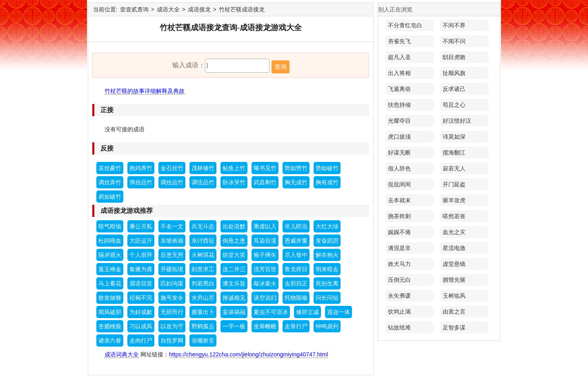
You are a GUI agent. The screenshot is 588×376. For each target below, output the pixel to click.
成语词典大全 (122, 354)
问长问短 (327, 298)
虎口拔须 (399, 137)
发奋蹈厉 (327, 241)
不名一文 (172, 226)
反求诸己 (454, 89)
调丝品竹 (172, 182)
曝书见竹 (265, 168)
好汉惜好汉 (457, 121)
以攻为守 (172, 326)
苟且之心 (454, 105)
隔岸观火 (110, 255)
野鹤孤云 (203, 326)
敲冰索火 (265, 283)
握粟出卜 (203, 312)
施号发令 (172, 298)
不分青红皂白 (405, 25)
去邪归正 (296, 283)
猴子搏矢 (265, 255)
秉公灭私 (141, 226)
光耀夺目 (399, 121)
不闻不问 (454, 41)
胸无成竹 (296, 182)
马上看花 (110, 283)
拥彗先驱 (454, 280)
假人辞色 (399, 168)
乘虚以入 (265, 226)
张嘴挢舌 (203, 341)
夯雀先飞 (399, 41)
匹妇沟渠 (172, 283)
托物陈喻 (296, 298)
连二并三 (234, 269)
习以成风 (141, 326)
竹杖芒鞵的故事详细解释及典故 (145, 91)
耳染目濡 (265, 241)
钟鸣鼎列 (327, 326)
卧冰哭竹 (234, 182)
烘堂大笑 (234, 255)
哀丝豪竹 (110, 168)
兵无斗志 (203, 226)
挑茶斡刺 (399, 216)
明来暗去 (327, 269)
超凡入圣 (399, 57)
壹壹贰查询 (134, 9)
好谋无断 (399, 153)
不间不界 (454, 25)
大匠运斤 (141, 241)
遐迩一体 (339, 312)
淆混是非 (399, 248)
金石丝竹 (172, 168)
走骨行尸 (296, 326)
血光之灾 (454, 232)
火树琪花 (203, 255)
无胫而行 (172, 312)
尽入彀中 (296, 255)
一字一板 (234, 326)
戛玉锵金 (110, 269)
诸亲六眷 (110, 341)
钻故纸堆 (399, 327)
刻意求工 (203, 269)
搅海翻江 (454, 153)
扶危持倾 (399, 105)
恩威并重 (296, 241)
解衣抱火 (327, 255)
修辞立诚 (307, 312)
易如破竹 (110, 197)
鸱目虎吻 (454, 57)
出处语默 (234, 226)
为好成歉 (141, 312)
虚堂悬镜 (454, 264)
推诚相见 (234, 298)
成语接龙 (199, 9)
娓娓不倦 (399, 232)
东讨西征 (203, 241)
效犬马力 (399, 264)
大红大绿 (327, 226)
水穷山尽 (203, 298)
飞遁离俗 (399, 89)
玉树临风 (454, 296)
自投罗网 (172, 341)
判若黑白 (203, 283)
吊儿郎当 (296, 226)
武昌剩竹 (265, 182)
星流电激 (454, 248)
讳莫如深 (454, 137)
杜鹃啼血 (110, 241)
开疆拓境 (172, 269)
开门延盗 (454, 184)
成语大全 (168, 9)
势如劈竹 (296, 168)
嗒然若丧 (454, 216)
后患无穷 (172, 255)
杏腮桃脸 (110, 326)
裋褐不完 (141, 298)
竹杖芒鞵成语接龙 (242, 9)
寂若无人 (454, 168)
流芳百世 (265, 269)
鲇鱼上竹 (234, 168)
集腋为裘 (141, 269)
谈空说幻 (265, 298)
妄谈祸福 (234, 312)
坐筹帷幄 (265, 326)
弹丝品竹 (141, 182)
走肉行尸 (141, 341)
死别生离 (327, 283)
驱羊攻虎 (454, 200)
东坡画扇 (172, 241)
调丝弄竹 (110, 182)
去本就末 (399, 200)
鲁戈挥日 (296, 269)
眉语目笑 (141, 283)
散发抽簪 (110, 298)
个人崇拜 (141, 255)
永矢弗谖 (399, 296)
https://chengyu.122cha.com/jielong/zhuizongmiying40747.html (248, 354)
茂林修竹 (203, 168)
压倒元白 (399, 280)
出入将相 (399, 73)
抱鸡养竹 (141, 168)
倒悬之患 (234, 241)
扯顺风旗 (454, 73)
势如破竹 (327, 168)
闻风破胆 (110, 312)
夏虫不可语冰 (271, 312)
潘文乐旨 (234, 283)
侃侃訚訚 (399, 184)
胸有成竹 (327, 182)
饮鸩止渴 (399, 312)
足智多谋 (454, 327)
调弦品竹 (203, 182)
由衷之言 (454, 312)
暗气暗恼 (110, 226)
